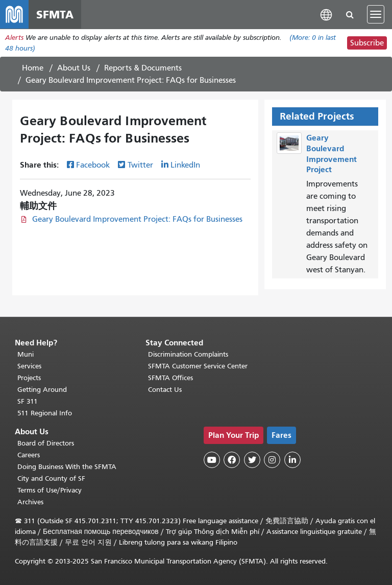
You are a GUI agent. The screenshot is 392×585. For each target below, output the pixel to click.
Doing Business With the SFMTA (67, 467)
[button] (326, 14)
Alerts (14, 38)
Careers (29, 455)
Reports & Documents (143, 68)
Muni (26, 354)
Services (29, 366)
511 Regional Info (45, 413)
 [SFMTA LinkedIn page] (292, 460)
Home (33, 68)
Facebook (93, 165)
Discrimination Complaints (188, 354)
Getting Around (42, 390)
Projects (29, 378)
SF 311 (28, 401)
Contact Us (165, 390)
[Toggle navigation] (376, 14)
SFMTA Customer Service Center (198, 366)
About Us (74, 68)
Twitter (140, 165)
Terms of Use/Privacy (50, 490)
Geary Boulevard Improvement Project (332, 154)
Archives (30, 502)
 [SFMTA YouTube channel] (212, 460)
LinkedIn (185, 165)
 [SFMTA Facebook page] (232, 460)
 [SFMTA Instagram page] (272, 460)
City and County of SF (51, 478)
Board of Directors (46, 443)
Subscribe (367, 43)
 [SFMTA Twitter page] (252, 460)
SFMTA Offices (170, 378)
